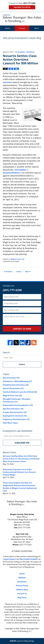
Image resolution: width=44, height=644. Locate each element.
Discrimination (11, 378)
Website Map (22, 590)
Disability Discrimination (16, 385)
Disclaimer (22, 582)
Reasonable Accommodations (18, 405)
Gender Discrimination (15, 412)
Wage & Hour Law (17, 259)
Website (22, 578)
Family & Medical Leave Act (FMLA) (20, 392)
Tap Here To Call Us (22, 7)
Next (28, 271)
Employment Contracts (15, 416)
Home (7, 28)
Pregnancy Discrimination (16, 419)
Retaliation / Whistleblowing (17, 381)
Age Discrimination (13, 409)
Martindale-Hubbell (29, 559)
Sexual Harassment (13, 388)
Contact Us (22, 594)
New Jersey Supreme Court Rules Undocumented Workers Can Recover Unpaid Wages (19, 472)
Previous (8, 271)
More (37, 28)
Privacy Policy (22, 586)
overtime (7, 82)
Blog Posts (22, 598)
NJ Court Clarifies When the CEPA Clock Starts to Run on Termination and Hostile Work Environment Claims (21, 459)
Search (22, 364)
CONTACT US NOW (22, 329)
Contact (22, 28)
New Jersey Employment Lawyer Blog (22, 19)
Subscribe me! (22, 443)
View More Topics (10, 423)
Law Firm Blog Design (22, 641)
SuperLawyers (10, 559)
